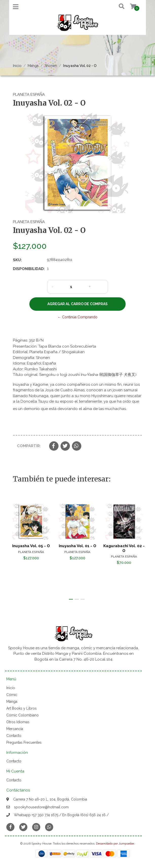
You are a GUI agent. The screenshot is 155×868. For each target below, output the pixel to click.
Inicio (17, 66)
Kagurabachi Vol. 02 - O (124, 548)
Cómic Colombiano (23, 715)
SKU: (17, 260)
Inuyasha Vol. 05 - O (31, 546)
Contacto (14, 736)
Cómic (12, 695)
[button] (118, 7)
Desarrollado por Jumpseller (115, 843)
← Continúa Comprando (77, 317)
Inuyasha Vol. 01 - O (77, 546)
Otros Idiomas (18, 722)
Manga (33, 66)
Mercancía (15, 729)
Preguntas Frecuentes (24, 742)
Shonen (51, 66)
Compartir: (29, 446)
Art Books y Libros (22, 708)
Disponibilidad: (28, 269)
